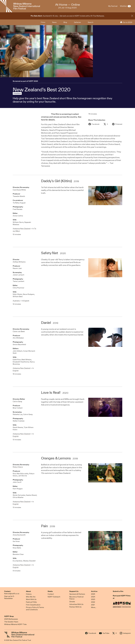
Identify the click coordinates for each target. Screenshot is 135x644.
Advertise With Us (76, 604)
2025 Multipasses (11, 619)
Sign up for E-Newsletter (9, 597)
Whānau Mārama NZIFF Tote (15, 624)
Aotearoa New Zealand (22, 229)
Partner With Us (75, 607)
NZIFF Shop (9, 616)
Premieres (17, 93)
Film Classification (33, 605)
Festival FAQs (31, 602)
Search (91, 22)
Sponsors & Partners (77, 594)
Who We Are (31, 597)
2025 (93, 594)
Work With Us (31, 599)
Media (50, 591)
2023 (93, 599)
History (29, 594)
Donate (72, 602)
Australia (16, 301)
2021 (93, 605)
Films (43, 22)
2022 (93, 602)
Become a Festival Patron (76, 598)
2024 (93, 597)
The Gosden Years (11, 622)
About (28, 591)
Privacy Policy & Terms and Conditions (35, 608)
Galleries (77, 22)
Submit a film (118, 591)
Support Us (74, 591)
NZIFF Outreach (54, 597)
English (26, 301)
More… (94, 607)
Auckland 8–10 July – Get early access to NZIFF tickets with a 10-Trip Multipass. (68, 16)
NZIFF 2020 (33, 81)
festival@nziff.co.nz (12, 594)
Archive (94, 591)
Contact (7, 591)
